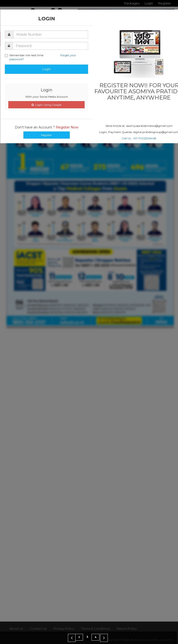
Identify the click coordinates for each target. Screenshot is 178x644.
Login (47, 69)
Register (46, 135)
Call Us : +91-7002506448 (139, 138)
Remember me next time (40, 57)
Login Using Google (46, 105)
